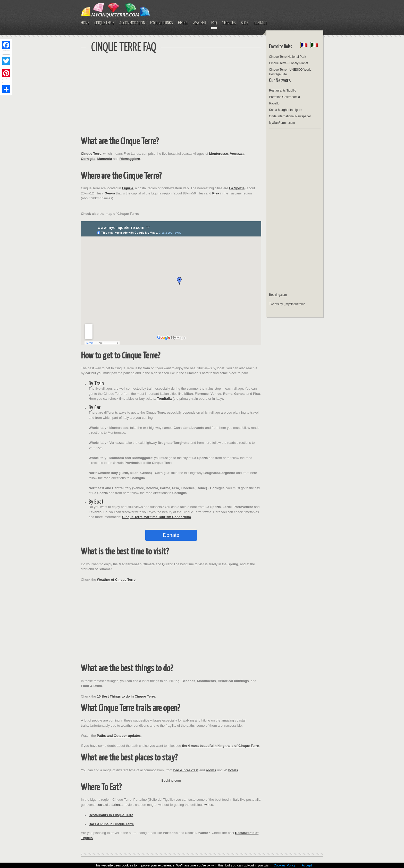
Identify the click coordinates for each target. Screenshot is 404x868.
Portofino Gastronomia (284, 97)
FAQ (214, 23)
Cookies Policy (285, 865)
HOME (85, 23)
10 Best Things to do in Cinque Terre (126, 696)
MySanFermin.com (282, 123)
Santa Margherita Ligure (286, 110)
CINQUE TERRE (104, 23)
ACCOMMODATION (132, 23)
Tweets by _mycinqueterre (287, 304)
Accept (307, 865)
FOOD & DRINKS (162, 23)
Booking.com (171, 780)
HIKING (183, 23)
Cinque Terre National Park (288, 57)
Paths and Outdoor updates (119, 736)
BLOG (245, 23)
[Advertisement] (171, 96)
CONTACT (260, 23)
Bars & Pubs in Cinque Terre (111, 824)
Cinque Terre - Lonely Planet (289, 63)
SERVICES (229, 23)
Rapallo (274, 103)
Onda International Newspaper (290, 116)
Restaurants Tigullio (283, 91)
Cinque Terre (91, 154)
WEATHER (199, 23)
